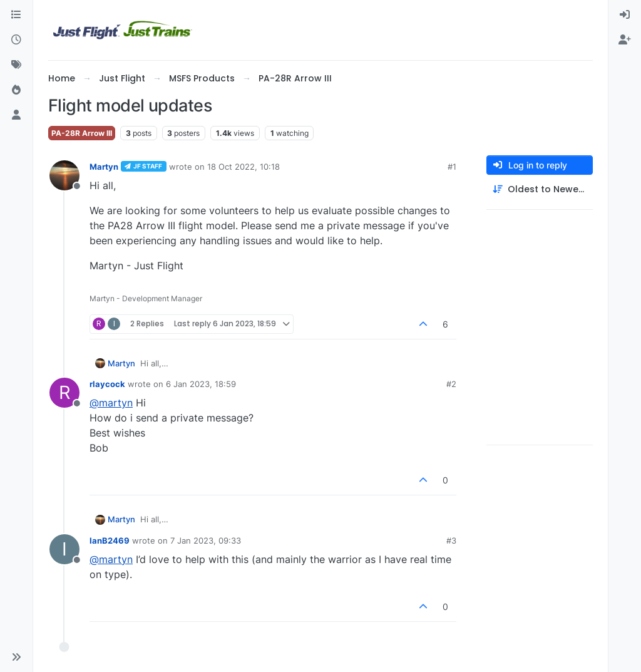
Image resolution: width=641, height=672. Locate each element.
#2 (451, 384)
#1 (452, 167)
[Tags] (16, 65)
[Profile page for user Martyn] (64, 175)
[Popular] (16, 90)
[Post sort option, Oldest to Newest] (540, 189)
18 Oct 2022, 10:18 (244, 167)
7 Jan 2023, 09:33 (206, 540)
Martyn (104, 167)
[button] (16, 657)
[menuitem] (625, 15)
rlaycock (107, 384)
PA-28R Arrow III (82, 133)
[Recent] (16, 40)
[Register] (625, 40)
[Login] (625, 15)
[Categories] (16, 15)
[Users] (16, 115)
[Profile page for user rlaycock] (64, 393)
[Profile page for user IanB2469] (64, 549)
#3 (451, 540)
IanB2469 (110, 540)
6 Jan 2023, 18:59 (201, 384)
